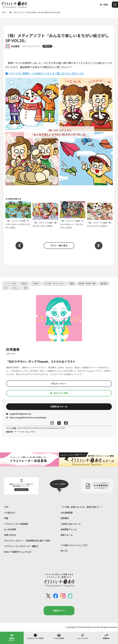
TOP (6, 507)
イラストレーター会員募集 (16, 524)
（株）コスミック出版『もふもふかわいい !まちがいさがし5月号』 (18, 215)
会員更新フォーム (69, 529)
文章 (26, 288)
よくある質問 (10, 529)
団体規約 (65, 518)
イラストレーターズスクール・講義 (21, 546)
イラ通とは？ (10, 513)
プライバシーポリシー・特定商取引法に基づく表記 (27, 541)
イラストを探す (59, 636)
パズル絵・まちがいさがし (54, 283)
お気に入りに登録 (59, 393)
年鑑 (6, 518)
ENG (106, 4)
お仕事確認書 (67, 513)
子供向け (36, 283)
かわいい (16, 288)
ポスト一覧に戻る (59, 245)
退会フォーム (67, 535)
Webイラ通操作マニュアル (18, 552)
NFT (64, 551)
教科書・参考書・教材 (87, 283)
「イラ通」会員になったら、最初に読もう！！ (82, 507)
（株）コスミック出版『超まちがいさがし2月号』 (100, 215)
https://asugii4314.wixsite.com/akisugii (26, 417)
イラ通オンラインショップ (74, 545)
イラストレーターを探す (35, 636)
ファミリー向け (10, 283)
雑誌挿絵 (104, 283)
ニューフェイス (83, 636)
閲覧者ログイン (12, 637)
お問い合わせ (10, 535)
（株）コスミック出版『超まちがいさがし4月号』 (45, 215)
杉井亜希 (15, 46)
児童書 (72, 283)
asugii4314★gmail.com (19, 414)
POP (6, 288)
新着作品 (106, 636)
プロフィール (58, 384)
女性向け (24, 283)
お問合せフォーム (59, 406)
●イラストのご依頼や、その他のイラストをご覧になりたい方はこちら (45, 73)
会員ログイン (59, 611)
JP (101, 4)
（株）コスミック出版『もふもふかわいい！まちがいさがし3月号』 (73, 215)
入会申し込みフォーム (71, 524)
